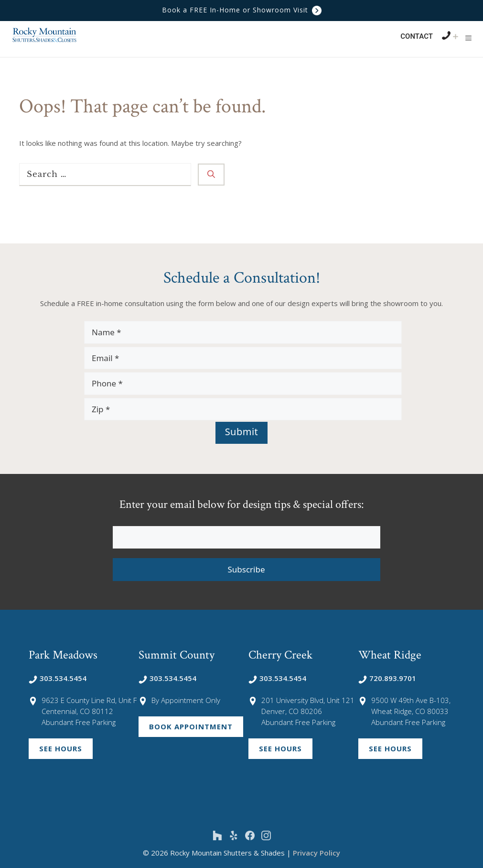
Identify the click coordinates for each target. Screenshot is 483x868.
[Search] (211, 175)
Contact (417, 36)
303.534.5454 (58, 678)
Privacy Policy (317, 853)
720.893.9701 (387, 678)
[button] (468, 38)
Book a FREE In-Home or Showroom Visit (242, 10)
